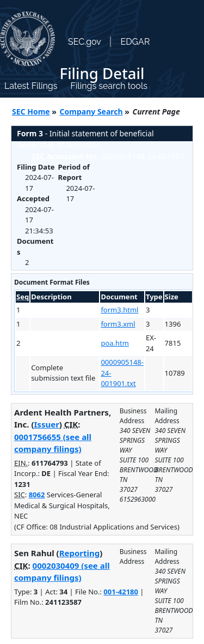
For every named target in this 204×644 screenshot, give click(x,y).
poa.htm (115, 343)
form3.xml (118, 324)
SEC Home (31, 112)
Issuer (47, 424)
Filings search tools (109, 86)
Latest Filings (31, 86)
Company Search (91, 112)
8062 (37, 495)
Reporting (80, 553)
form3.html (119, 310)
